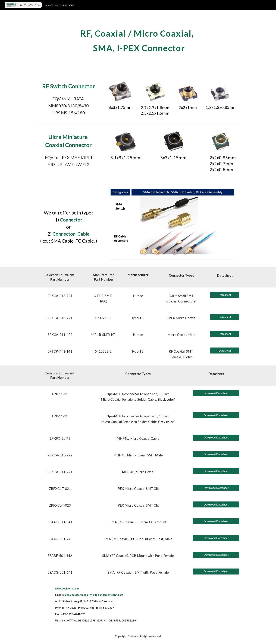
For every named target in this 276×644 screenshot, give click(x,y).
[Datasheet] (225, 295)
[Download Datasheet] (216, 393)
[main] (138, 43)
